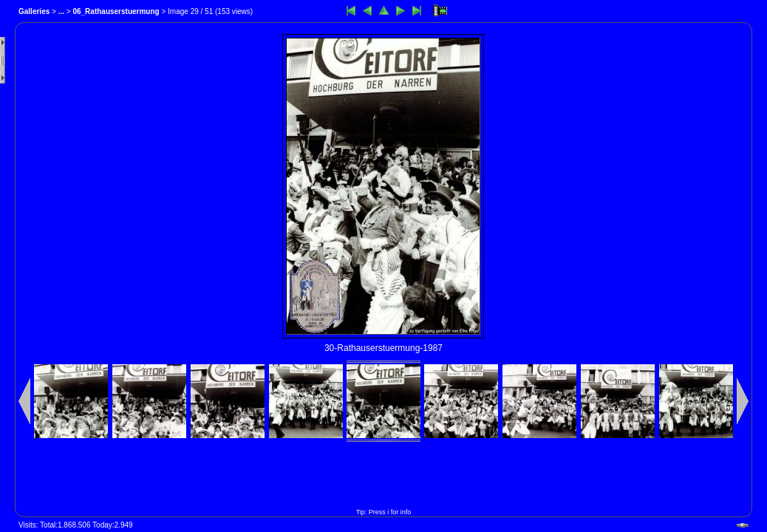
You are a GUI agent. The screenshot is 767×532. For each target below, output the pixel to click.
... (61, 11)
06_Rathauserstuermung (116, 11)
